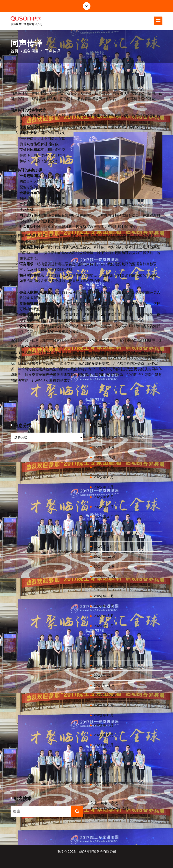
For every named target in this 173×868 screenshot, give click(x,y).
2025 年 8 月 (104, 477)
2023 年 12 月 (104, 675)
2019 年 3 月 (104, 775)
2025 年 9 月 (104, 467)
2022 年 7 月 (104, 755)
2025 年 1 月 (103, 546)
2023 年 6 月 (104, 735)
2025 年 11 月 (104, 447)
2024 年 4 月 (104, 636)
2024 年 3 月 (104, 646)
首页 (15, 51)
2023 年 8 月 (104, 715)
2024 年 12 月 (105, 556)
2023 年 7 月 (104, 725)
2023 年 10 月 (105, 695)
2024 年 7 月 (104, 606)
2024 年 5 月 (104, 626)
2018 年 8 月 (104, 785)
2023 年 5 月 (104, 745)
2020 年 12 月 (105, 765)
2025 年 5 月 (104, 507)
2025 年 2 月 (104, 537)
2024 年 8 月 (104, 596)
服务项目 (31, 51)
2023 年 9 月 (104, 705)
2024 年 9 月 (104, 586)
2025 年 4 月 (104, 517)
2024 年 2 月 (104, 656)
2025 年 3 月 (104, 527)
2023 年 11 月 (104, 685)
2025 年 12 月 (104, 437)
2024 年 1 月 (104, 665)
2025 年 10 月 (105, 457)
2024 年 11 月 (104, 566)
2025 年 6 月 (104, 497)
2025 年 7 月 (104, 487)
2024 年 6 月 (104, 616)
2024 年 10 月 (105, 576)
